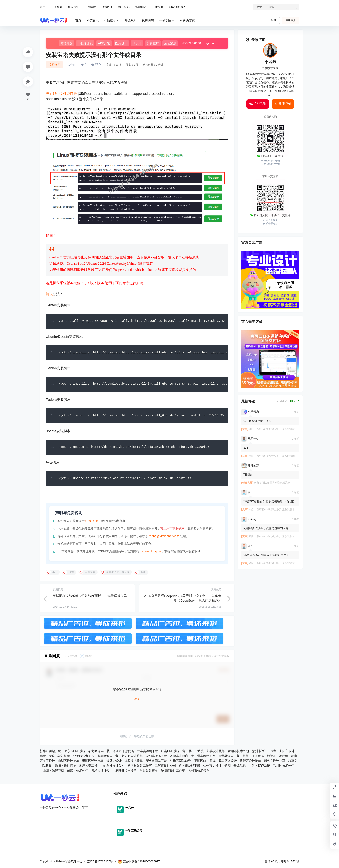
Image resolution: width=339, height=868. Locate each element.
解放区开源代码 (235, 767)
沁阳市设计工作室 (173, 772)
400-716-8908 (191, 43)
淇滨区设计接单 (93, 762)
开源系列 (57, 7)
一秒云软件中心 (72, 861)
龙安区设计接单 (132, 757)
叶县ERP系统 (170, 752)
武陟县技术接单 (126, 772)
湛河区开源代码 (123, 752)
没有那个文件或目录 (61, 94)
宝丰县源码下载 (147, 752)
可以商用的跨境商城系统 (276, 483)
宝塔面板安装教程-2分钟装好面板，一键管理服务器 (90, 597)
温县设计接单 (149, 772)
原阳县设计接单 (66, 767)
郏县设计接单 (216, 752)
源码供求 (141, 7)
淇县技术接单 (134, 762)
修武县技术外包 (78, 772)
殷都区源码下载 (108, 757)
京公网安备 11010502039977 (139, 862)
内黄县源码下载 (229, 757)
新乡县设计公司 (275, 762)
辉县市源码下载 (190, 767)
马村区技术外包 (284, 767)
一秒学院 (90, 7)
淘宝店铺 (283, 104)
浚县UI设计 (114, 762)
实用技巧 (54, 65)
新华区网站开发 (50, 752)
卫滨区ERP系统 (205, 762)
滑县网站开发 (206, 757)
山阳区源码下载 (53, 772)
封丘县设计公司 (114, 767)
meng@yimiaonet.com (164, 537)
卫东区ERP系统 (75, 752)
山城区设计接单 (69, 762)
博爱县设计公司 (102, 772)
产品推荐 (112, 20)
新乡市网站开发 (156, 762)
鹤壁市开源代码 (277, 757)
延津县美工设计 (90, 767)
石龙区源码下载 (99, 752)
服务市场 (74, 7)
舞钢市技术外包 (238, 752)
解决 (49, 294)
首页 (43, 7)
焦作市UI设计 (212, 767)
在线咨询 (258, 104)
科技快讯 (124, 7)
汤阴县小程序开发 (182, 757)
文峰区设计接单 (59, 757)
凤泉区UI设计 (228, 762)
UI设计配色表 (177, 7)
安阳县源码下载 (156, 757)
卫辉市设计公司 (165, 767)
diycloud (210, 43)
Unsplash (92, 522)
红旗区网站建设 (181, 762)
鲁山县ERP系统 (193, 752)
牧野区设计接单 (250, 762)
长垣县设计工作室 (140, 767)
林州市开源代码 (253, 757)
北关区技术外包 (84, 757)
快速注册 (291, 20)
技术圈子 (107, 7)
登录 (274, 20)
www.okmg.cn (152, 553)
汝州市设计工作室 (264, 752)
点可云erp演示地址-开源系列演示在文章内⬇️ (282, 429)
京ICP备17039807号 (100, 861)
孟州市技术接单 (199, 772)
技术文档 (158, 7)
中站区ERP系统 (259, 767)
